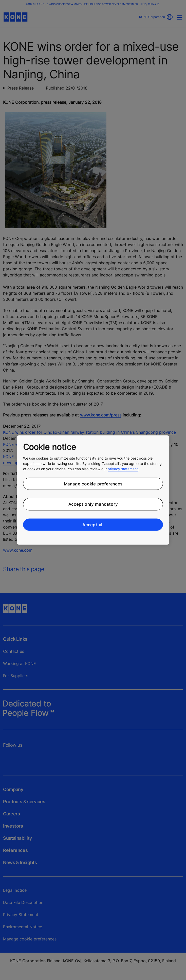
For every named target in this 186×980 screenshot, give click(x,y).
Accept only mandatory (93, 504)
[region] (93, 490)
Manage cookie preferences (93, 484)
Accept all (93, 524)
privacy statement (123, 469)
